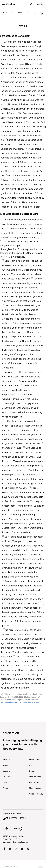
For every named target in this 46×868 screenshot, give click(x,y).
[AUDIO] (35, 14)
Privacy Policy (8, 839)
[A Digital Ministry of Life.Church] (23, 815)
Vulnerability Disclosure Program (15, 842)
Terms (19, 839)
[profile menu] (39, 4)
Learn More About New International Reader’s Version (21, 702)
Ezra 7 (8, 13)
